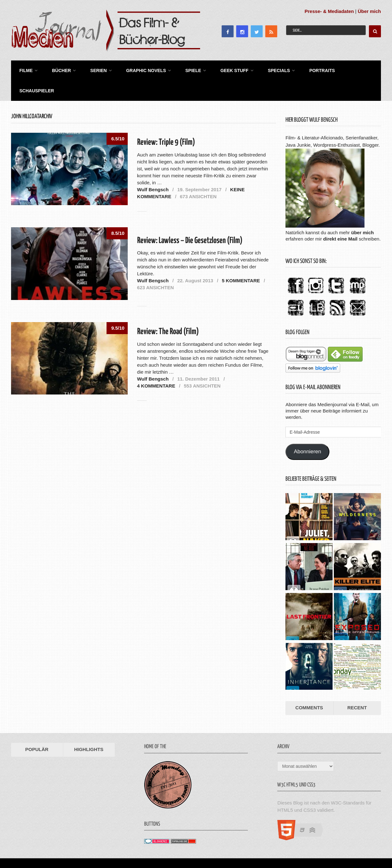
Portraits (309, 70)
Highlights (89, 728)
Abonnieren (308, 430)
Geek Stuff (224, 70)
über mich (363, 211)
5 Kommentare (241, 259)
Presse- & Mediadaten (329, 11)
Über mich (369, 11)
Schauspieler (352, 70)
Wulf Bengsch (153, 168)
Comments (309, 686)
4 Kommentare (156, 364)
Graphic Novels (139, 70)
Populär (37, 728)
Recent (357, 686)
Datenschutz (367, 848)
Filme (24, 70)
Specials (267, 70)
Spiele (185, 70)
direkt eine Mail (340, 217)
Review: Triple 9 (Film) (166, 121)
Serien (93, 70)
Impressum (336, 848)
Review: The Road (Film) (168, 310)
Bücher (58, 70)
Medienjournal (27, 848)
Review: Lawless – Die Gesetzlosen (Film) (190, 219)
